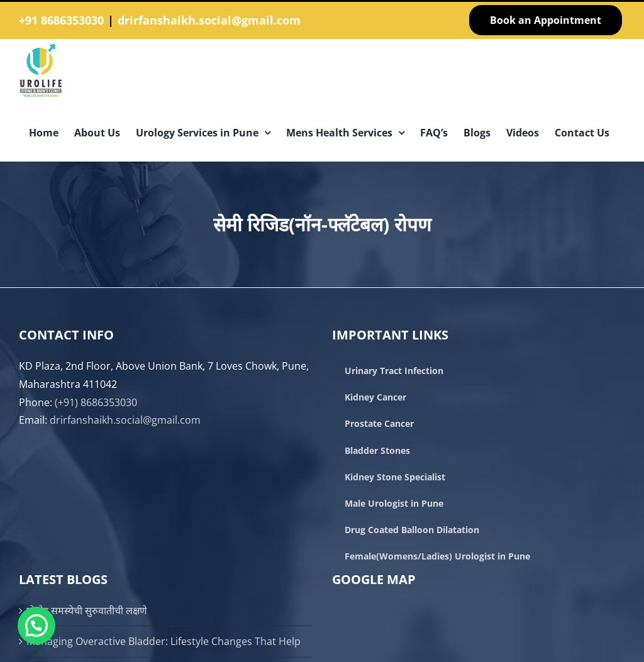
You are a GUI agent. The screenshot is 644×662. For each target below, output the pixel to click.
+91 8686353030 (61, 20)
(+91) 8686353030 (96, 402)
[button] (36, 626)
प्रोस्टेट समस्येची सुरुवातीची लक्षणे (87, 610)
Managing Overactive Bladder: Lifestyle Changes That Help (164, 641)
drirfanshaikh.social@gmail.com (209, 20)
